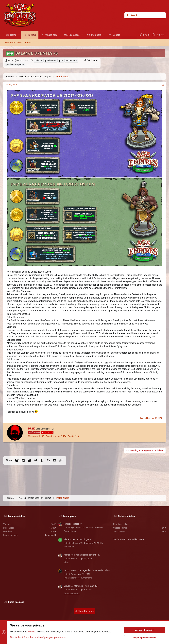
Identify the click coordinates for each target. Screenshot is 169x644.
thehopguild (50, 535)
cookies (32, 632)
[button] (19, 35)
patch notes (51, 60)
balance (39, 60)
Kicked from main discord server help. (82, 555)
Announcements (72, 593)
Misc (66, 562)
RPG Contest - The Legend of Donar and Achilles (87, 570)
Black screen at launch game (78, 539)
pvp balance (71, 60)
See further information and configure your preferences (38, 637)
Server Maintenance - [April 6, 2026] (81, 586)
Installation (69, 547)
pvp (61, 60)
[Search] (145, 15)
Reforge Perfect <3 (73, 524)
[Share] (163, 85)
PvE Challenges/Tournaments (78, 578)
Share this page (84, 611)
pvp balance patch (15, 64)
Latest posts (69, 516)
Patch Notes (93, 60)
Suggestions (70, 531)
